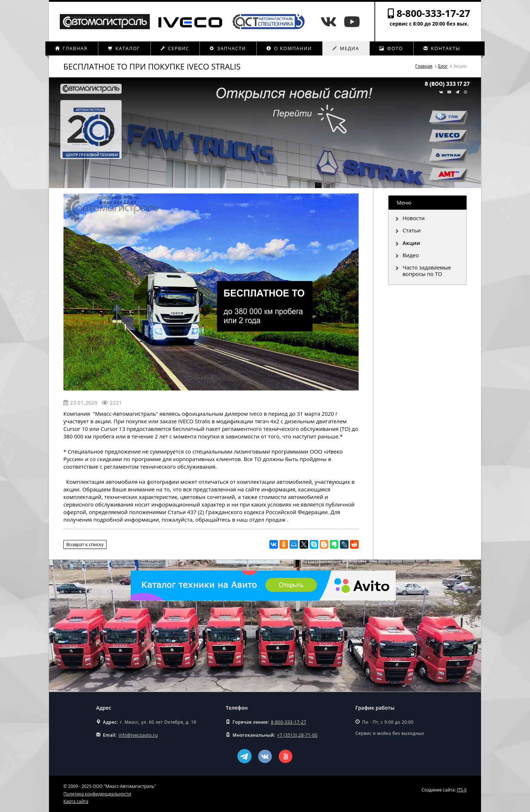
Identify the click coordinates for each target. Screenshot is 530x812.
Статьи (412, 230)
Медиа (346, 48)
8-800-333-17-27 (433, 13)
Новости (414, 218)
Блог (443, 66)
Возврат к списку (85, 544)
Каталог (124, 48)
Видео (411, 255)
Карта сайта (76, 801)
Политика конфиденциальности (97, 794)
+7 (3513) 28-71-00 (297, 735)
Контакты (442, 48)
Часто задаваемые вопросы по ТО (427, 271)
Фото (391, 48)
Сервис (175, 48)
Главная (71, 48)
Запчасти (228, 48)
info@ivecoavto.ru (138, 735)
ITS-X (462, 790)
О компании (289, 48)
